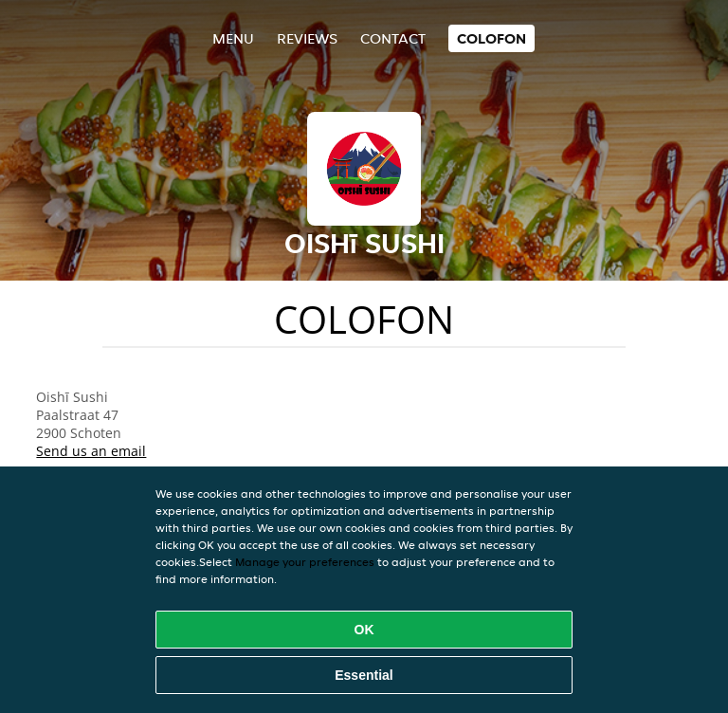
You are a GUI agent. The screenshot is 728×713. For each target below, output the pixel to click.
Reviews (307, 38)
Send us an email (91, 451)
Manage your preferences (305, 562)
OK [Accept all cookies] (364, 630)
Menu (233, 38)
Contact (393, 38)
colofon (491, 38)
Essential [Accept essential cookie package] (364, 675)
